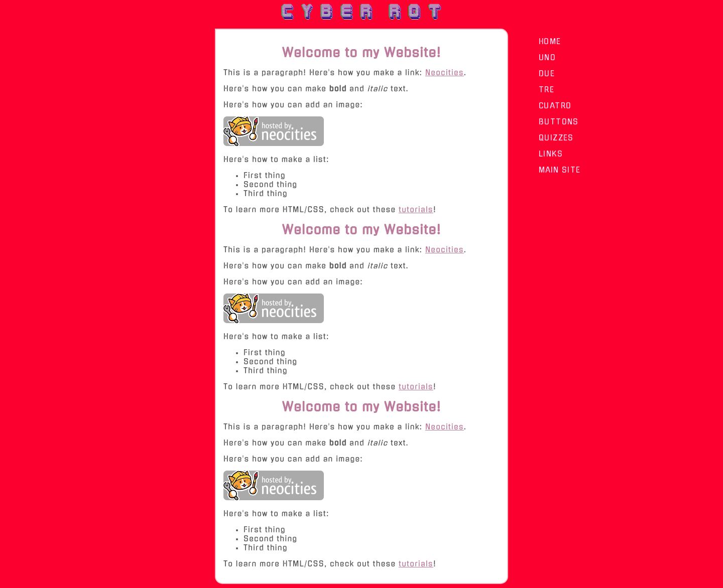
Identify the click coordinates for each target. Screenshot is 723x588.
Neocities (445, 73)
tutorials (416, 210)
